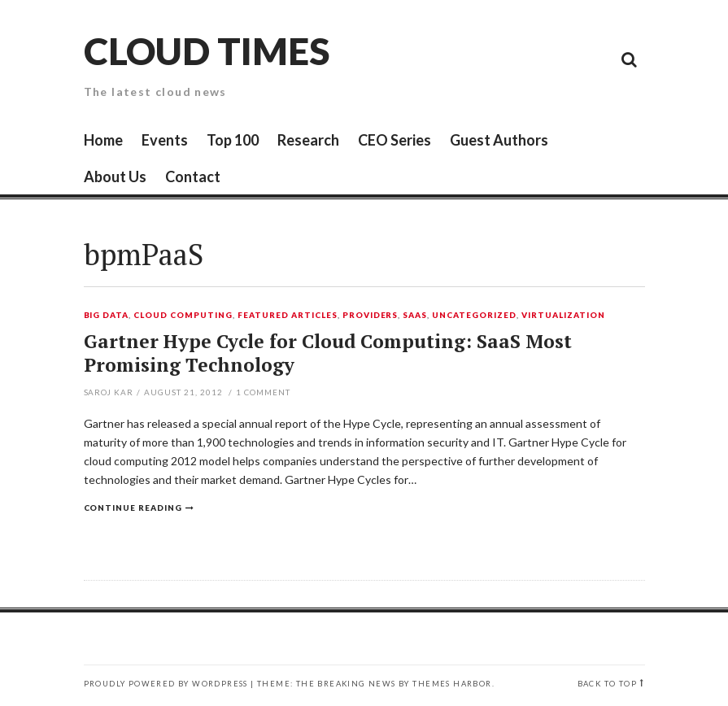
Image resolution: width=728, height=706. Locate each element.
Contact (193, 176)
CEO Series (395, 140)
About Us (115, 176)
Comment (263, 392)
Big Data (107, 316)
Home (103, 140)
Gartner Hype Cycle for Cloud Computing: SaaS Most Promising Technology (328, 353)
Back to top (607, 684)
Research (308, 140)
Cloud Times (207, 51)
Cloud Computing (183, 316)
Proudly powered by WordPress (166, 684)
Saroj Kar (109, 392)
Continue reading (133, 508)
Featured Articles (288, 316)
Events (165, 140)
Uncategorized (474, 316)
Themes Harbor (452, 684)
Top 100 (233, 140)
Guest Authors (499, 140)
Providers (371, 316)
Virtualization (563, 316)
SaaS (415, 316)
